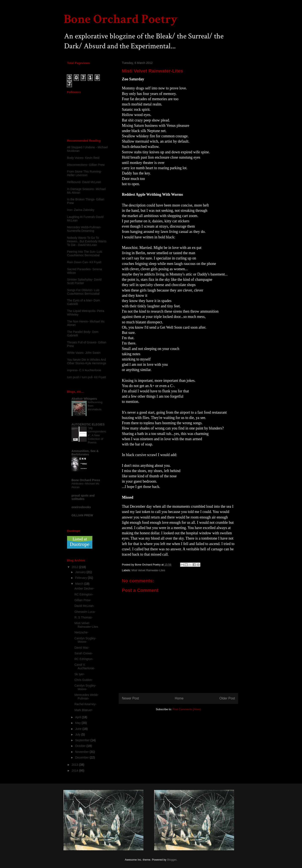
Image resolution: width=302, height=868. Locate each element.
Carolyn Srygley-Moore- (85, 640)
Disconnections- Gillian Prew (86, 165)
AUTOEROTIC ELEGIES (88, 424)
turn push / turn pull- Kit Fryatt (86, 377)
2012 (75, 567)
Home (179, 698)
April (78, 717)
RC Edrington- (84, 594)
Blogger (172, 860)
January (81, 572)
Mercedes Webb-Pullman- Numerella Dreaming (84, 229)
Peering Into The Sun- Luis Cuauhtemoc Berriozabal (85, 253)
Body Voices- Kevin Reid (83, 158)
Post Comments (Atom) (187, 709)
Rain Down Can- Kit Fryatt (84, 262)
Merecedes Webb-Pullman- (86, 697)
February (81, 578)
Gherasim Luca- (85, 612)
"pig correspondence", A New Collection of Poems (97, 435)
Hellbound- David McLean (84, 182)
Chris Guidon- (84, 680)
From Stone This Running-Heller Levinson (84, 173)
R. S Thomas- (84, 617)
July (78, 734)
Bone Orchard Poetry (121, 19)
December (82, 757)
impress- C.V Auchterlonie (84, 370)
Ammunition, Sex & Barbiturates (85, 453)
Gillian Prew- (83, 600)
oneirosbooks (81, 507)
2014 (75, 771)
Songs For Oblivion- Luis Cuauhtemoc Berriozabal (83, 292)
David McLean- (84, 606)
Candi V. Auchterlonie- (85, 666)
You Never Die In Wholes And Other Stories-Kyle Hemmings (87, 361)
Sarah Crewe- (84, 653)
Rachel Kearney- (85, 704)
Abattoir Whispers (84, 399)
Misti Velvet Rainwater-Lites (148, 570)
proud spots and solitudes (83, 497)
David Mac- (82, 648)
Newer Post (130, 698)
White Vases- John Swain (84, 353)
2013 (75, 765)
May (78, 723)
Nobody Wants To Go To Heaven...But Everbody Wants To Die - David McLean (87, 241)
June (79, 729)
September (83, 740)
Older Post (227, 698)
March (80, 584)
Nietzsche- (81, 632)
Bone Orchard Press (86, 480)
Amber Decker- (84, 589)
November (82, 752)
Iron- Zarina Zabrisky (81, 210)
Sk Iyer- (80, 674)
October (81, 746)
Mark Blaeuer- (84, 710)
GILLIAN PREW (82, 515)
